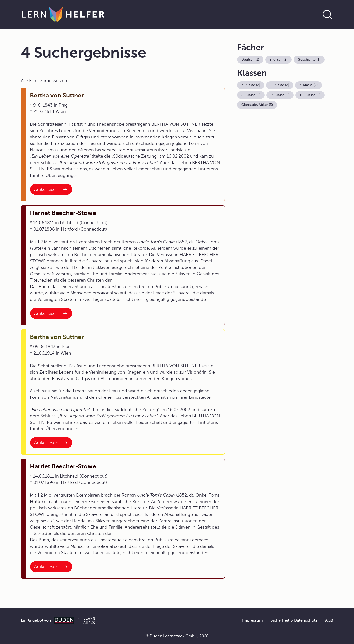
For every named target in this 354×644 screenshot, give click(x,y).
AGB (329, 620)
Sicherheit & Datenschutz (294, 620)
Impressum (252, 620)
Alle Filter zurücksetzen (44, 81)
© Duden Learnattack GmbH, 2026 (177, 636)
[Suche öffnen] (327, 14)
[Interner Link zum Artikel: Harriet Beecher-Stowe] (51, 313)
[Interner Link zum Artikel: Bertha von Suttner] (51, 189)
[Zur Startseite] (63, 14)
